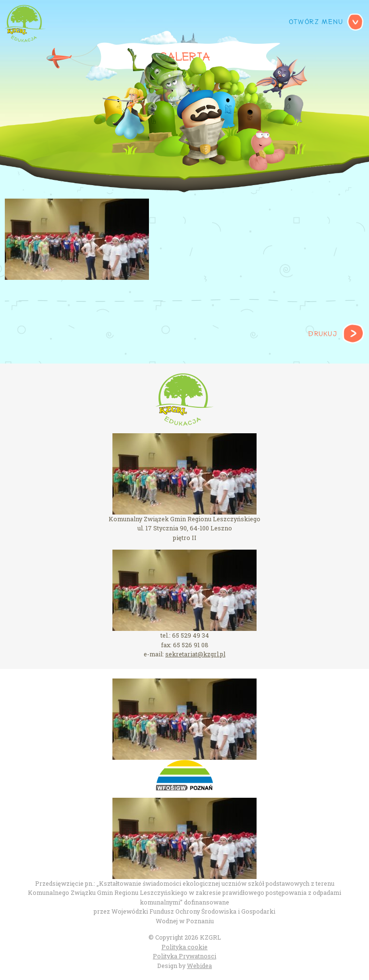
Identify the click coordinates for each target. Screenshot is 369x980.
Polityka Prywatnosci (184, 956)
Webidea (199, 966)
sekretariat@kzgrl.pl (195, 654)
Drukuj (322, 334)
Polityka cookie (184, 947)
